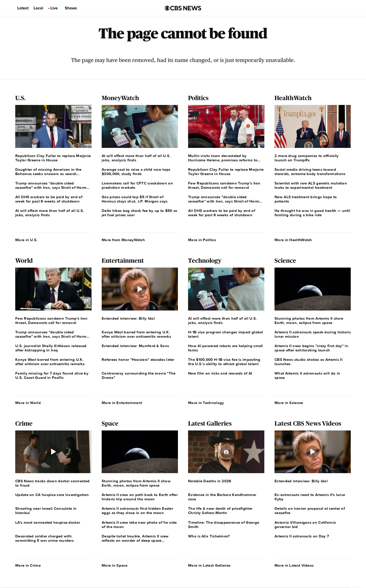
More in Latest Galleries (209, 565)
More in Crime (28, 565)
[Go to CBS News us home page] (183, 8)
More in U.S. (26, 240)
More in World (28, 403)
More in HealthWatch (293, 240)
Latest (23, 8)
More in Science (289, 403)
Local (38, 8)
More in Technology (206, 403)
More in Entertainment (122, 403)
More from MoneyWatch (123, 240)
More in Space (115, 565)
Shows (71, 8)
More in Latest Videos (294, 565)
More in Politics (202, 240)
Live (54, 8)
